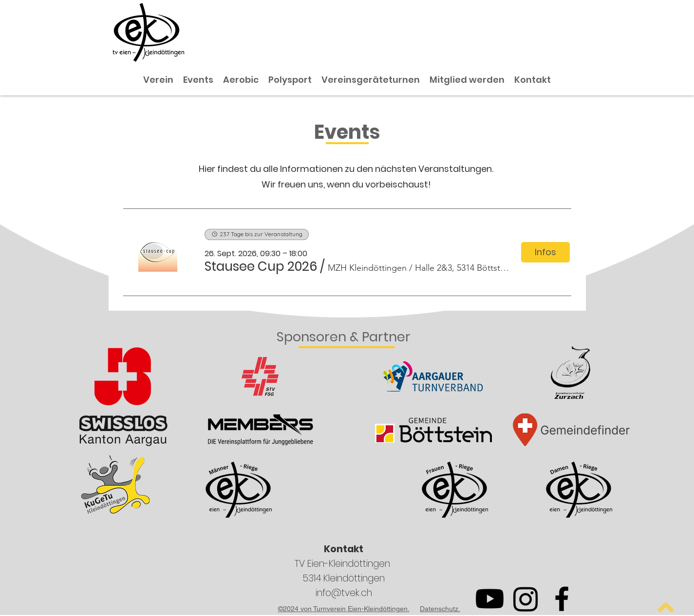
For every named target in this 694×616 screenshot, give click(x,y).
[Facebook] (562, 599)
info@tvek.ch (344, 593)
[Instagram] (526, 599)
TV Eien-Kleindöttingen (344, 564)
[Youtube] (490, 599)
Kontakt (344, 549)
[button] (261, 266)
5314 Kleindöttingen (344, 578)
